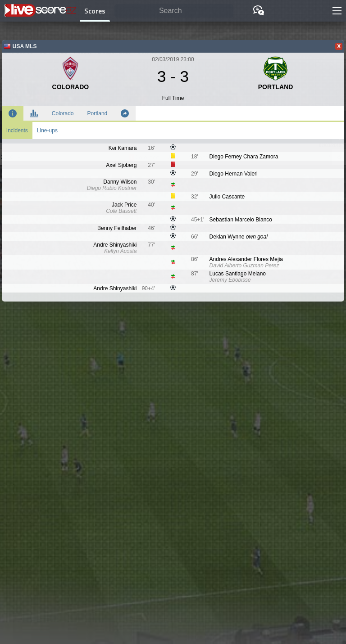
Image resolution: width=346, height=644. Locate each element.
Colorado (63, 113)
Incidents (17, 131)
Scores (95, 11)
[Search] (174, 11)
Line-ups (47, 131)
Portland (98, 113)
